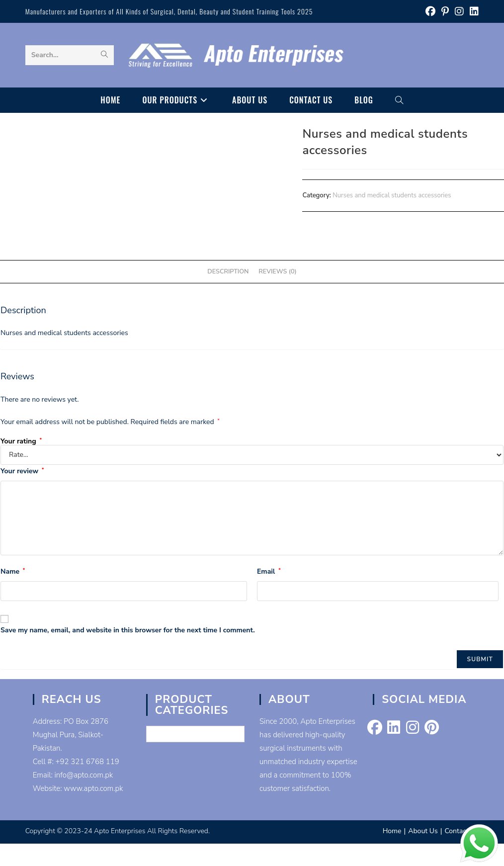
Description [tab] (228, 271)
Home (392, 831)
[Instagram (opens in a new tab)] (459, 12)
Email (269, 571)
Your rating (21, 441)
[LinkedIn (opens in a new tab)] (473, 12)
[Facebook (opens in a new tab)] (430, 12)
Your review (22, 471)
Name (13, 571)
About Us (423, 831)
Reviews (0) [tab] (277, 271)
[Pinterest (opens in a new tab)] (445, 12)
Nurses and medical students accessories (392, 195)
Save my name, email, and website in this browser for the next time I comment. (128, 630)
